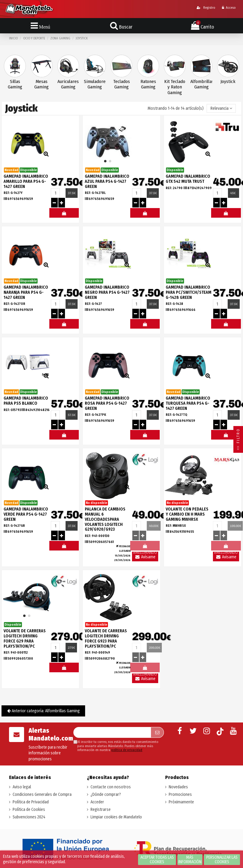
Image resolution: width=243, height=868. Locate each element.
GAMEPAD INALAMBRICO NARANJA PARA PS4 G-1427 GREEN (26, 292)
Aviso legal (22, 787)
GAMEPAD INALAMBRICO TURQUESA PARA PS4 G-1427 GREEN (188, 403)
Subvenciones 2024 (29, 817)
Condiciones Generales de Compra (42, 794)
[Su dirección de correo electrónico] (112, 732)
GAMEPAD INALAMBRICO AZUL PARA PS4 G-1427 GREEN (107, 181)
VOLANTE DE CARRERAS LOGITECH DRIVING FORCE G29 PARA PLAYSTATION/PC (25, 638)
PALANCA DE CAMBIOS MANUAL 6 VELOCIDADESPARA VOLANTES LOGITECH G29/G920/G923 (105, 519)
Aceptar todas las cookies (157, 860)
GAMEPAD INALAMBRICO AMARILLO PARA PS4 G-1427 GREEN (26, 181)
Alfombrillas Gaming (201, 84)
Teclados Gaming (122, 84)
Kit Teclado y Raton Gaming (175, 87)
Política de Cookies (29, 810)
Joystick (228, 81)
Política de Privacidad (31, 802)
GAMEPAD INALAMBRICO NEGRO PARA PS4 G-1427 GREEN (107, 292)
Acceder (97, 802)
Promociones (180, 794)
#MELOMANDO (64, 214)
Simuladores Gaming (95, 84)
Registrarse (101, 810)
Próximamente (181, 802)
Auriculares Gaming (68, 84)
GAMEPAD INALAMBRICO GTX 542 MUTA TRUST (188, 179)
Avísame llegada (145, 558)
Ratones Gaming (148, 84)
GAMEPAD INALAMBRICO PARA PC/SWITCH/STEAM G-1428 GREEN (189, 292)
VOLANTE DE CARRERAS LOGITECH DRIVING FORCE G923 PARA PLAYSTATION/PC (106, 638)
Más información (190, 860)
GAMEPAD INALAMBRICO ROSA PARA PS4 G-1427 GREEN (107, 403)
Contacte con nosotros (111, 787)
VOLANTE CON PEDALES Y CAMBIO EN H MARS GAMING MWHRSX (187, 514)
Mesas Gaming (42, 84)
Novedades (178, 787)
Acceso (229, 8)
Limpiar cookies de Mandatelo (116, 817)
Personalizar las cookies (222, 860)
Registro (206, 8)
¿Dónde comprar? (106, 794)
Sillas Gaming (15, 84)
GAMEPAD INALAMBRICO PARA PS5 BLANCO (26, 401)
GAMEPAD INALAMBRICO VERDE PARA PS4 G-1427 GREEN (26, 514)
